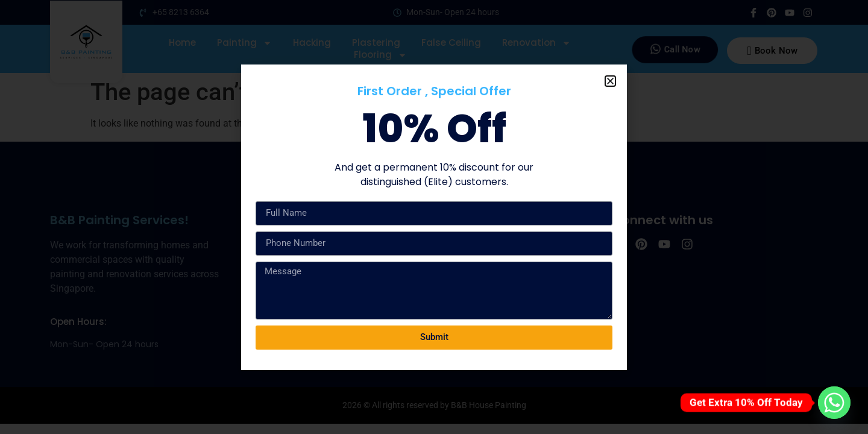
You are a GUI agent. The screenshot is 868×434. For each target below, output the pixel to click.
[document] (434, 217)
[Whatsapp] (834, 403)
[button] (610, 81)
